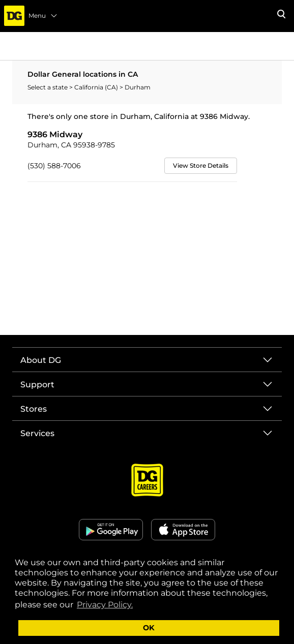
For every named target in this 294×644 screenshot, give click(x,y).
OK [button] (149, 628)
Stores (34, 409)
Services (37, 433)
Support (37, 385)
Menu (43, 16)
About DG (41, 360)
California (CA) (97, 87)
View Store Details (201, 165)
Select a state (48, 87)
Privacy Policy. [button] (105, 605)
